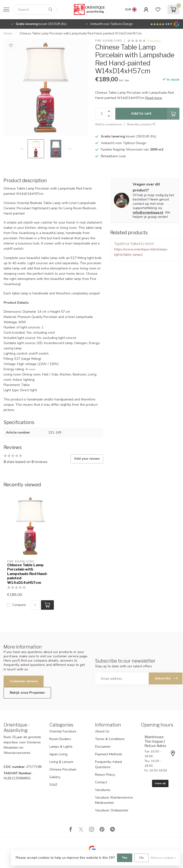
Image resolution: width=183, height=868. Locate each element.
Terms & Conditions (110, 739)
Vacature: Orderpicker (112, 810)
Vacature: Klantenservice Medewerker (114, 800)
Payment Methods (109, 754)
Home (8, 34)
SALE (53, 785)
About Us (102, 731)
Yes (125, 858)
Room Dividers (60, 739)
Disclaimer (103, 747)
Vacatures (103, 790)
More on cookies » (163, 858)
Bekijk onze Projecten (27, 693)
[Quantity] (35, 605)
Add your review (87, 459)
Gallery (55, 777)
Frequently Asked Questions (108, 764)
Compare (19, 605)
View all (160, 783)
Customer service (24, 681)
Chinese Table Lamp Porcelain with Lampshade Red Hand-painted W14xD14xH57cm (81, 34)
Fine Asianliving (109, 41)
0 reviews (154, 41)
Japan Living (58, 754)
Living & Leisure (61, 762)
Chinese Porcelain (63, 769)
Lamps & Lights (61, 747)
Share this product (141, 124)
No (142, 858)
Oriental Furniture (63, 731)
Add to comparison (108, 124)
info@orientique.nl (148, 212)
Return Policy (105, 775)
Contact (101, 782)
